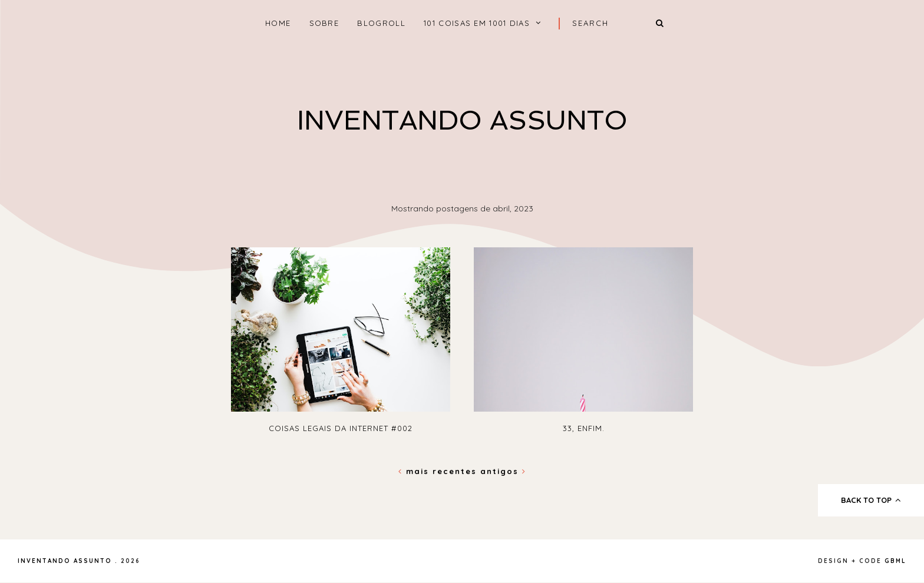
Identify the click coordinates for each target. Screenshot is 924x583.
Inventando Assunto (462, 120)
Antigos (503, 471)
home (278, 23)
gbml (895, 561)
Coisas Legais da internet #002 (341, 428)
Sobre (324, 23)
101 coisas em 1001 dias (477, 23)
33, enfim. (584, 428)
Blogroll (381, 23)
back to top (871, 500)
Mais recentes (439, 471)
